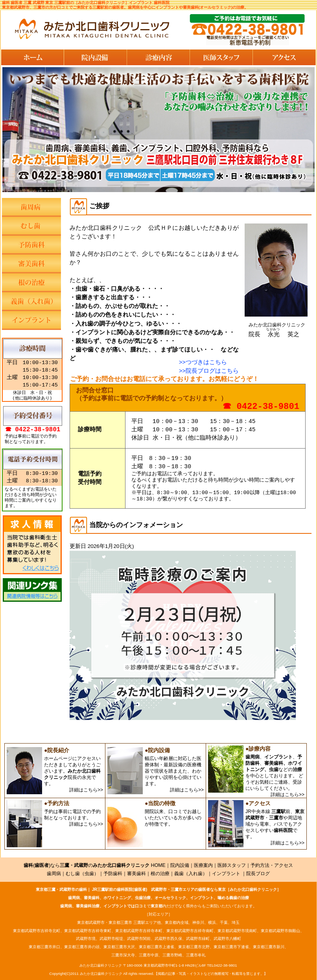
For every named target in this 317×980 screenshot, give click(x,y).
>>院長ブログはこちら (209, 371)
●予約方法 (57, 803)
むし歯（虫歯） (82, 874)
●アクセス (258, 803)
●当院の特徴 (160, 803)
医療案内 (203, 865)
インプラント (226, 874)
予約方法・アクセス (272, 865)
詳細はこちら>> (86, 790)
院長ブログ (258, 874)
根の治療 (160, 874)
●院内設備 (157, 750)
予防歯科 (113, 874)
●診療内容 (258, 749)
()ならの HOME (95, 865)
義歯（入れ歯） (191, 874)
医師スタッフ (232, 865)
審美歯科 (136, 874)
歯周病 (54, 874)
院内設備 (180, 865)
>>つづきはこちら (203, 362)
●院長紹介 (57, 750)
